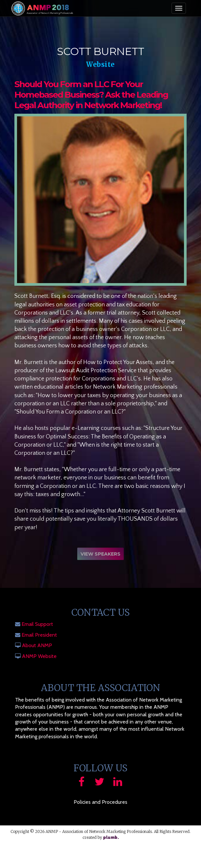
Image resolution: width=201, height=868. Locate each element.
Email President (39, 635)
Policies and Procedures (100, 802)
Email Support (37, 624)
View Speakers (100, 555)
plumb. (111, 838)
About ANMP (37, 645)
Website (100, 64)
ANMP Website (39, 656)
